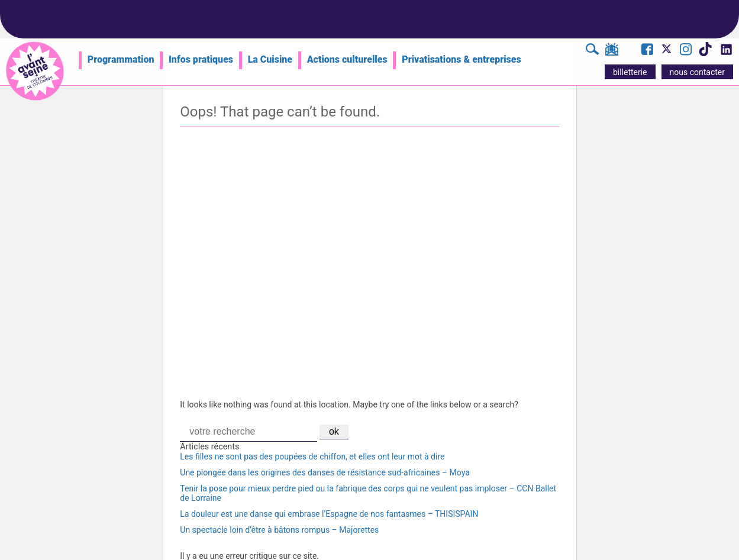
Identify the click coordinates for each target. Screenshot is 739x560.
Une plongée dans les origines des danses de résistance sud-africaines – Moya (325, 472)
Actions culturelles (347, 59)
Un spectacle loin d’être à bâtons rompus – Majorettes (279, 530)
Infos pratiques (201, 59)
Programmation (121, 59)
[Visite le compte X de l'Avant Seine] (667, 53)
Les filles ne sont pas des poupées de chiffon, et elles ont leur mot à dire (312, 457)
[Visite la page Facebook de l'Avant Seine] (647, 51)
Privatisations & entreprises (462, 59)
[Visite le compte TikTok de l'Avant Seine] (705, 53)
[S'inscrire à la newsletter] (611, 51)
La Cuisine (270, 59)
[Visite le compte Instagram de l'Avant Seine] (686, 51)
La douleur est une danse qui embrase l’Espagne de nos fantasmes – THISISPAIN (329, 514)
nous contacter (697, 72)
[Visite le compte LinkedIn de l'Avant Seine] (726, 53)
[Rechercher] (593, 51)
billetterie (630, 72)
